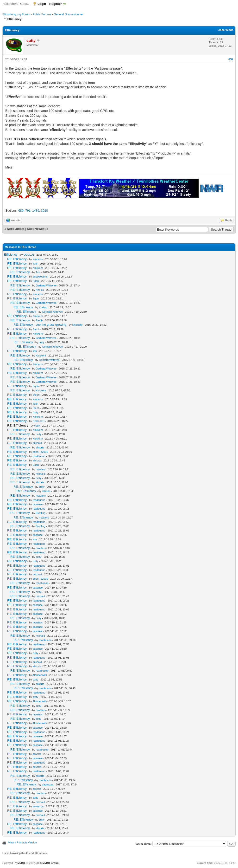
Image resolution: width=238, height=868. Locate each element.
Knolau (40, 290)
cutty (42, 342)
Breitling (41, 513)
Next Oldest (16, 229)
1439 (36, 211)
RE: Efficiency (17, 259)
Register (56, 4)
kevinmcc (38, 806)
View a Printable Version (22, 842)
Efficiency (11, 255)
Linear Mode (225, 30)
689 (21, 211)
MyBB (21, 863)
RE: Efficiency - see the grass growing (40, 325)
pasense (38, 504)
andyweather (40, 277)
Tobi (35, 264)
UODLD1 (29, 255)
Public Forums (42, 14)
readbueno (39, 456)
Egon (36, 281)
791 (28, 211)
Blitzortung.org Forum (16, 14)
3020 (44, 211)
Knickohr (38, 259)
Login (42, 4)
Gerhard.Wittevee (46, 285)
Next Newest (36, 229)
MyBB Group (50, 863)
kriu (35, 351)
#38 (231, 59)
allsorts (40, 447)
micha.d (37, 443)
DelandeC (39, 421)
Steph (39, 320)
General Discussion (66, 14)
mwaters (41, 469)
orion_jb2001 (40, 452)
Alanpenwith (40, 675)
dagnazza (48, 784)
